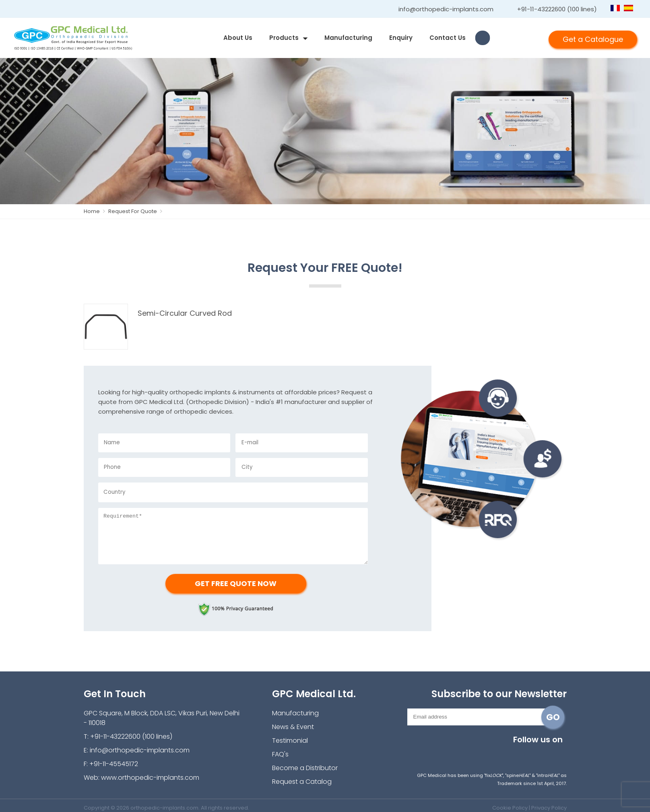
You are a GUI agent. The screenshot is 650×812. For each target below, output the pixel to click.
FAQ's (280, 754)
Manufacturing (348, 38)
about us (238, 38)
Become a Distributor (305, 768)
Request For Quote (136, 211)
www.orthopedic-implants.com (150, 778)
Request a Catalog (302, 782)
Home (96, 211)
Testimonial (290, 741)
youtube (525, 753)
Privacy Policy (549, 808)
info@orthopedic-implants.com (446, 9)
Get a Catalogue (593, 39)
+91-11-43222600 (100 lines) (557, 9)
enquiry (401, 38)
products (284, 38)
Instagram (472, 753)
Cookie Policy (510, 808)
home (206, 38)
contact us (448, 38)
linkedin (542, 753)
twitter (507, 753)
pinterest (560, 753)
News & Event (293, 727)
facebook (489, 753)
